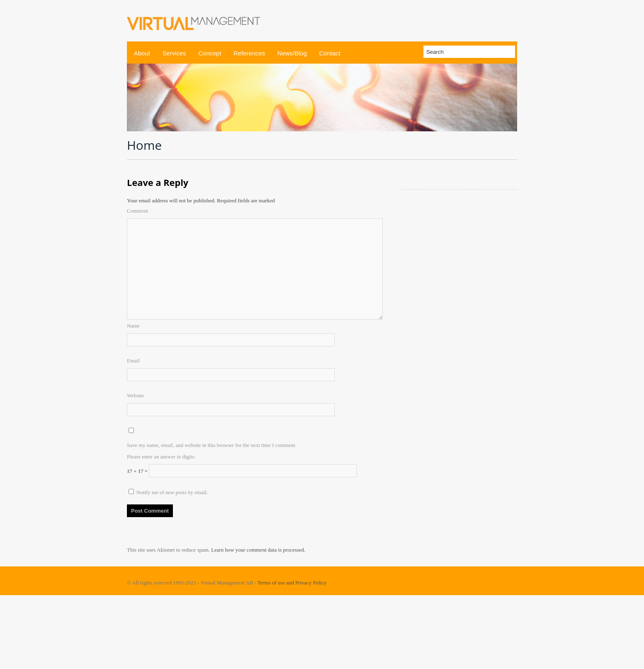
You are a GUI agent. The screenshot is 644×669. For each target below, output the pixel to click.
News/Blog (292, 53)
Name (133, 326)
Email (133, 361)
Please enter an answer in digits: (161, 457)
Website (136, 395)
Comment (137, 211)
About (142, 53)
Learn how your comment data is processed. (258, 550)
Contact (330, 53)
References (250, 53)
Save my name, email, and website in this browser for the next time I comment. (212, 445)
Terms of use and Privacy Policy (292, 583)
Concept (210, 53)
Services (174, 53)
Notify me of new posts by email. (172, 492)
